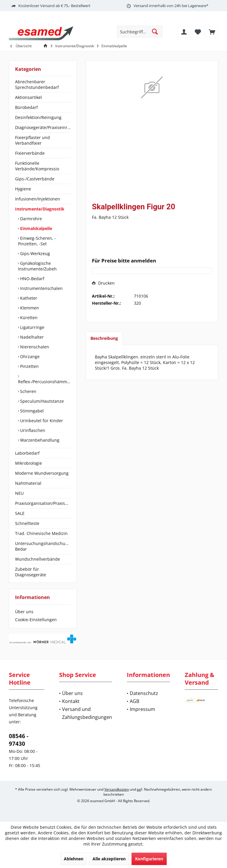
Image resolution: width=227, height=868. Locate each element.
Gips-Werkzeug (34, 253)
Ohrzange (29, 356)
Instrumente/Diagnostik (40, 209)
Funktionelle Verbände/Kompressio (37, 166)
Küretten (28, 318)
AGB (134, 701)
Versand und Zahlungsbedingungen (87, 713)
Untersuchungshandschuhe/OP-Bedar (43, 546)
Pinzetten (29, 366)
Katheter (28, 298)
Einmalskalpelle (35, 228)
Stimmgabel (31, 411)
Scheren (28, 391)
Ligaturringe (32, 327)
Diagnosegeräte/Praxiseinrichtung (43, 127)
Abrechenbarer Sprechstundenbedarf (37, 84)
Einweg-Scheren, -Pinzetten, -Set (37, 241)
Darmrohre (30, 219)
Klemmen (29, 308)
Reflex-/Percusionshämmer (44, 382)
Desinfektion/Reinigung (38, 117)
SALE (20, 513)
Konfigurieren (149, 859)
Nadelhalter (31, 337)
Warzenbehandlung (39, 440)
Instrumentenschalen (41, 288)
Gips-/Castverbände (35, 179)
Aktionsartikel (29, 97)
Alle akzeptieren (109, 859)
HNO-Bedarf (32, 279)
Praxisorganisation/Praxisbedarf (43, 503)
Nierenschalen (34, 347)
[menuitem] (212, 32)
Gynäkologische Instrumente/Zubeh (37, 266)
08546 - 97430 (19, 740)
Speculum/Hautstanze (41, 401)
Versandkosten (117, 789)
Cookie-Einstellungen (36, 620)
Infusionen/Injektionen (38, 199)
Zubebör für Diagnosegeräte (31, 572)
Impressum (142, 709)
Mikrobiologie (29, 463)
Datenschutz (144, 693)
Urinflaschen (32, 430)
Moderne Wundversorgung (42, 473)
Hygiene (23, 189)
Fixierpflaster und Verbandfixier (33, 140)
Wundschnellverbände (38, 559)
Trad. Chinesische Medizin (41, 533)
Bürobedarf (26, 107)
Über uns (24, 612)
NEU (19, 493)
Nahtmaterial (28, 483)
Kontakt (71, 701)
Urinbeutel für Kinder (41, 421)
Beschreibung (104, 338)
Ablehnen (74, 859)
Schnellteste (27, 523)
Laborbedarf (27, 453)
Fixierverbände (30, 153)
